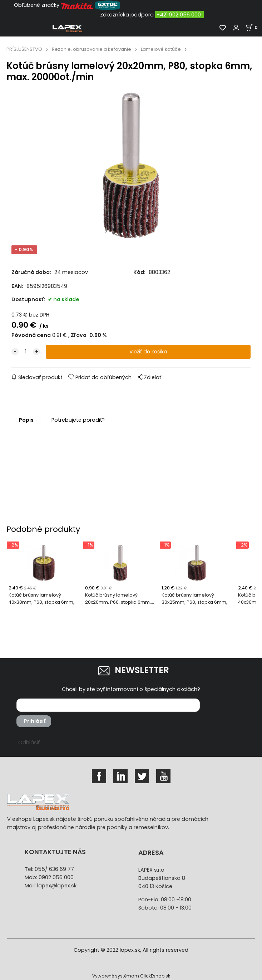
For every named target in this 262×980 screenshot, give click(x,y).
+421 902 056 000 (179, 15)
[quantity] (26, 352)
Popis (26, 420)
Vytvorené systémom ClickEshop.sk (131, 976)
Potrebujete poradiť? (78, 420)
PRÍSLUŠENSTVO (24, 49)
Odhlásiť (29, 743)
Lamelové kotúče (161, 49)
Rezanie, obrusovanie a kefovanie (92, 49)
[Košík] (254, 27)
